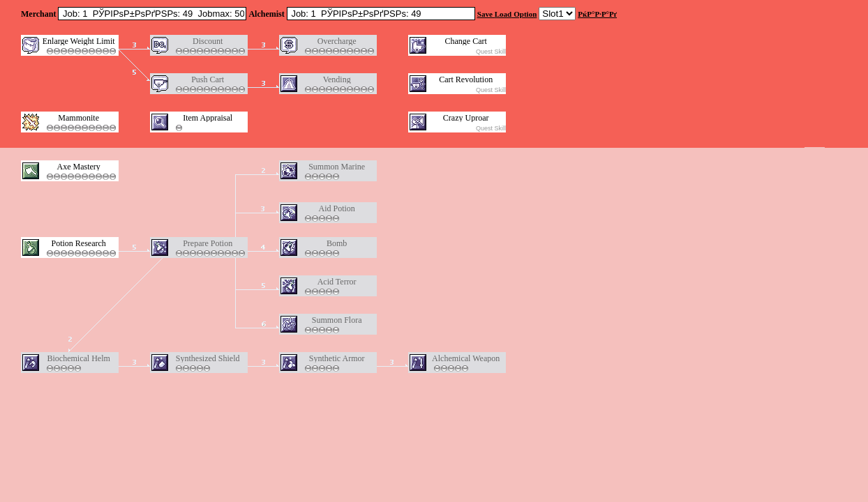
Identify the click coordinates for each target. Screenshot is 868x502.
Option (525, 14)
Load (503, 14)
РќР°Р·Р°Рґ (597, 14)
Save (485, 14)
